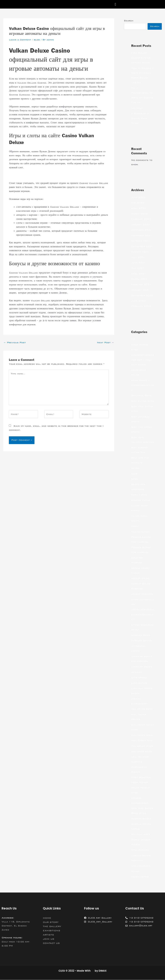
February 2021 (141, 285)
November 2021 (142, 236)
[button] (115, 4)
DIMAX (103, 971)
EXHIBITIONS (52, 931)
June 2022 (138, 197)
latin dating (139, 683)
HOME (47, 918)
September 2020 (142, 296)
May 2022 (138, 203)
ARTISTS (48, 935)
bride (135, 479)
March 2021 (139, 279)
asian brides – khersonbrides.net (143, 385)
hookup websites (142, 594)
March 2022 (139, 214)
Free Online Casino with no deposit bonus (141, 58)
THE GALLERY (52, 927)
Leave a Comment (20, 40)
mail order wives (142, 746)
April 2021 (138, 274)
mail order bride (142, 709)
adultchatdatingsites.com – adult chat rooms (143, 360)
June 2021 (138, 263)
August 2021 (140, 252)
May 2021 (138, 268)
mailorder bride (141, 752)
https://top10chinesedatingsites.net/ (143, 615)
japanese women (142, 667)
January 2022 (140, 225)
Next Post (105, 342)
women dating (140, 877)
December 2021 (141, 230)
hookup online (140, 578)
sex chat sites (141, 835)
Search (129, 21)
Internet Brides (141, 641)
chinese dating (141, 500)
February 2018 (141, 306)
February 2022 (141, 219)
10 (133, 339)
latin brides (139, 678)
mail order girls (142, 735)
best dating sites (143, 401)
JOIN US (49, 939)
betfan (135, 468)
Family (135, 526)
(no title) (137, 108)
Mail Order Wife (142, 741)
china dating (139, 495)
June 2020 (138, 301)
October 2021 (141, 241)
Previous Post (15, 342)
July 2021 (138, 257)
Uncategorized (141, 866)
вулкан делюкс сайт (19, 175)
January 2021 (140, 290)
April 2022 (138, 208)
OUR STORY (51, 922)
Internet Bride (141, 635)
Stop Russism (140, 850)
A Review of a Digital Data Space (140, 118)
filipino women (140, 532)
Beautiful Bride (141, 396)
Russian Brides (141, 819)
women (135, 871)
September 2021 (142, 246)
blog (37, 40)
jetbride (137, 672)
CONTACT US (51, 943)
